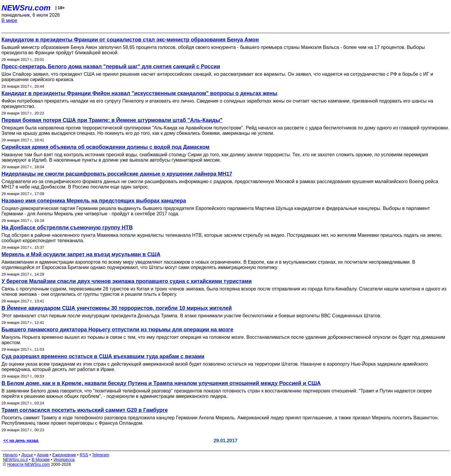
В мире (9, 20)
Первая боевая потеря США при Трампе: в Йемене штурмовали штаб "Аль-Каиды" (112, 120)
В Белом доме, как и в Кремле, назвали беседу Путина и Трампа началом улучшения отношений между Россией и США (161, 383)
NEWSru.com (26, 8)
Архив (43, 455)
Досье (27, 455)
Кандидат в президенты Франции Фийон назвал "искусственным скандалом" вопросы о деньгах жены (139, 93)
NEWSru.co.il (15, 460)
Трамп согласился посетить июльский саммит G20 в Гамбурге (85, 410)
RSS (84, 455)
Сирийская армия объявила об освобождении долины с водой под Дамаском (106, 147)
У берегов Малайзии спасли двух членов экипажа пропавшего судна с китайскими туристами (127, 281)
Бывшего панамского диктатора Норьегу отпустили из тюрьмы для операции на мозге (117, 330)
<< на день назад (21, 441)
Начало (10, 455)
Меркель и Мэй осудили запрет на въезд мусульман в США (81, 254)
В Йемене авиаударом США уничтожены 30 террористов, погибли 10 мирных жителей (117, 308)
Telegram (101, 455)
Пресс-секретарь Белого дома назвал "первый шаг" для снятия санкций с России (111, 67)
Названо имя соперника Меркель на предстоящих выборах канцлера (94, 201)
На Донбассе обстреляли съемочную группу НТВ (67, 228)
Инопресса (64, 460)
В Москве (41, 460)
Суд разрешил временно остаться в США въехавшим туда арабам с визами (103, 356)
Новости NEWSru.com (28, 464)
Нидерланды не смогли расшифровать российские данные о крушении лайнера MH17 (117, 174)
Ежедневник (64, 455)
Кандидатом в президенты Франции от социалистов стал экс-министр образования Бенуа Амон (130, 40)
